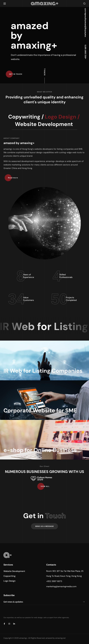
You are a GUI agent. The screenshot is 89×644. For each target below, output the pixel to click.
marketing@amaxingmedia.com (61, 586)
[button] (84, 4)
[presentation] (21, 612)
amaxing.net (60, 638)
